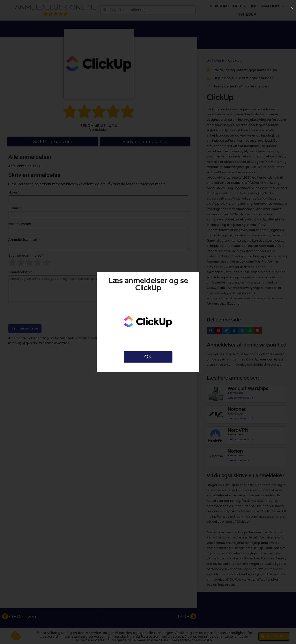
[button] (292, 8)
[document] (148, 322)
